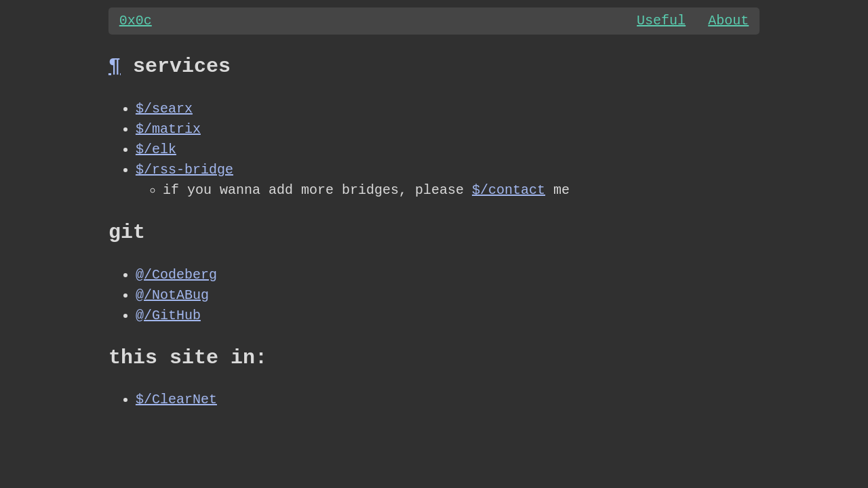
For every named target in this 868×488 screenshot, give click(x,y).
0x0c (136, 21)
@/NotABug (172, 295)
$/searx (164, 109)
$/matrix (168, 129)
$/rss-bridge (184, 170)
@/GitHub (168, 316)
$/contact (509, 190)
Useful (660, 21)
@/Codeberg (176, 275)
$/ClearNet (176, 400)
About (728, 21)
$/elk (156, 149)
